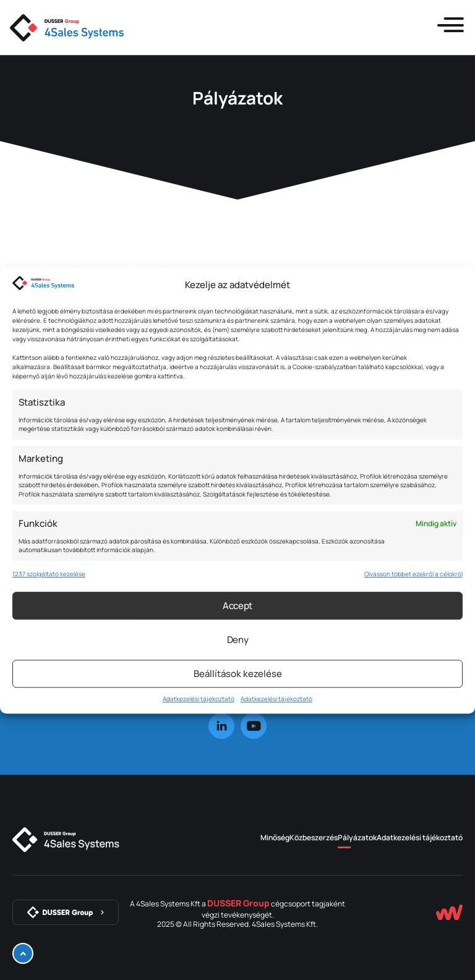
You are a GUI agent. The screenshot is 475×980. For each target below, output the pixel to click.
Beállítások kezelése (238, 674)
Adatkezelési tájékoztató (199, 699)
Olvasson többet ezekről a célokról (413, 574)
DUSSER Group (238, 903)
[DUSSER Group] (66, 912)
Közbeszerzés (314, 837)
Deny (238, 640)
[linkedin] (221, 726)
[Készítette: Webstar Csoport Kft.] (449, 912)
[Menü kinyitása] (450, 25)
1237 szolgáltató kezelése (49, 574)
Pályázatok (357, 837)
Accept (237, 606)
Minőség (275, 837)
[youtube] (254, 726)
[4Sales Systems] (66, 840)
